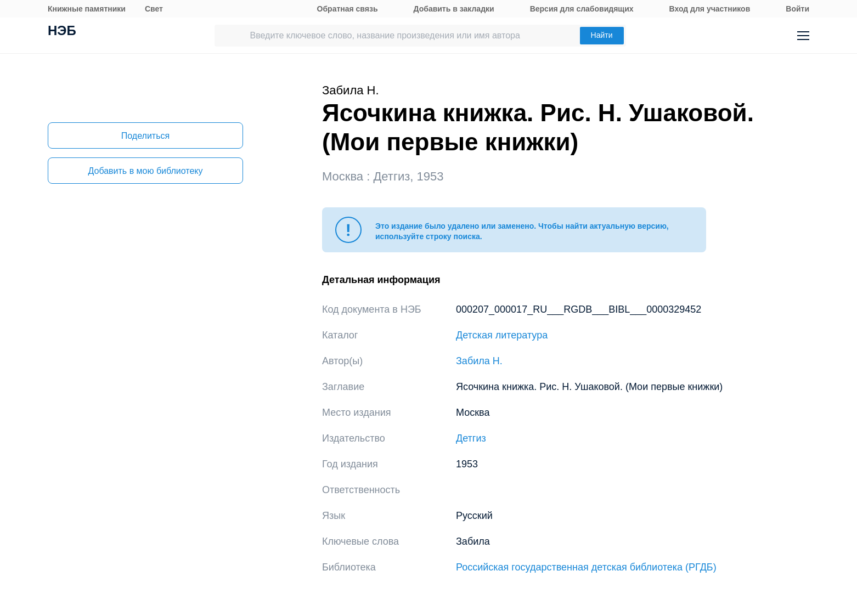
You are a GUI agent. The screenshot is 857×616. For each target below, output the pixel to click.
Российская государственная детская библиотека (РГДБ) (586, 567)
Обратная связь (348, 9)
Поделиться (145, 136)
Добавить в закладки (454, 9)
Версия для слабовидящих (582, 9)
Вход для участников (710, 9)
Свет (154, 9)
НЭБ (62, 32)
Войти (797, 9)
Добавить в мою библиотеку (145, 171)
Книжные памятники (87, 9)
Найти (602, 35)
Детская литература (502, 335)
